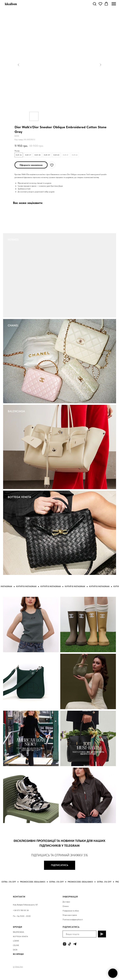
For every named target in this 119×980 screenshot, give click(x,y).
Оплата (66, 906)
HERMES (13, 240)
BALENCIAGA (16, 411)
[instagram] (65, 944)
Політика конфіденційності (73, 920)
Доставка (66, 902)
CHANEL (13, 325)
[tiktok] (70, 944)
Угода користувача (70, 915)
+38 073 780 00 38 (21, 910)
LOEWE (16, 941)
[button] (95, 4)
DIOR (15, 950)
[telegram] (75, 944)
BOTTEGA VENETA (19, 497)
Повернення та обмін (71, 911)
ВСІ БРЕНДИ (18, 954)
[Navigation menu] (114, 4)
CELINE (16, 945)
